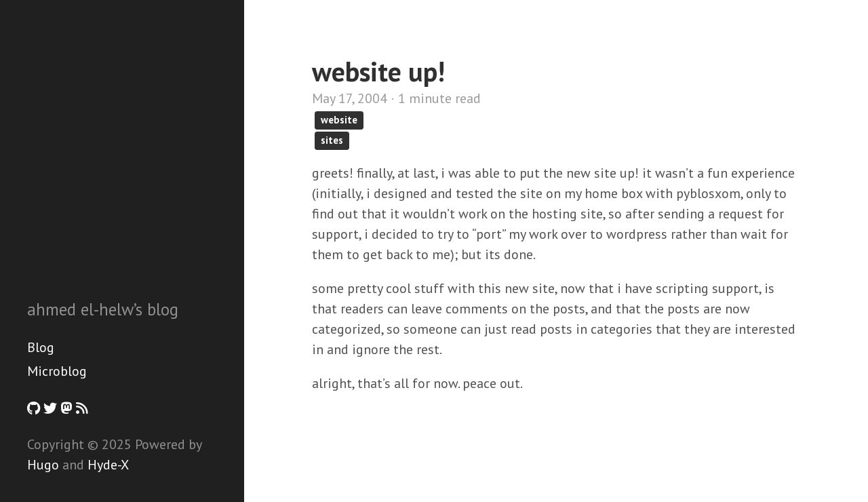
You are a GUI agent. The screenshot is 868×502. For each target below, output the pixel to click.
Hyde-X (108, 465)
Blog (41, 347)
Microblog (57, 371)
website (339, 120)
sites (332, 140)
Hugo (43, 465)
